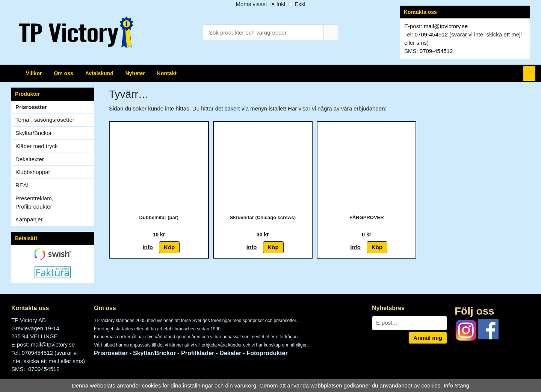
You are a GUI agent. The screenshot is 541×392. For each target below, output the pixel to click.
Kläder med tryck (37, 146)
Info (148, 247)
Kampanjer (29, 219)
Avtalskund (99, 73)
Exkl (300, 4)
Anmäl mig (428, 338)
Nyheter (135, 73)
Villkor (34, 73)
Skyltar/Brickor (54, 133)
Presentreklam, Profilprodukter (34, 202)
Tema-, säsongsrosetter (45, 120)
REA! (22, 185)
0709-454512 (431, 34)
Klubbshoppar (54, 172)
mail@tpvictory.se (446, 26)
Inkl (281, 4)
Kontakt (167, 73)
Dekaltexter (30, 159)
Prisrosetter (31, 107)
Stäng (462, 385)
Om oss (63, 73)
